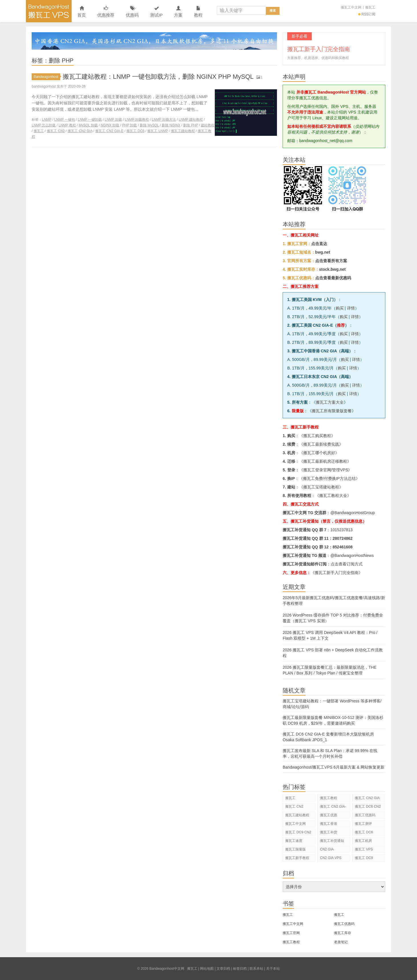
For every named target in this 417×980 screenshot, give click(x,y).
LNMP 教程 (67, 125)
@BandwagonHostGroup (353, 513)
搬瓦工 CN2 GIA (80, 131)
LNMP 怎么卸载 (44, 125)
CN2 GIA (327, 849)
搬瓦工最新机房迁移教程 (325, 461)
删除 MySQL (149, 125)
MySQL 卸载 (88, 125)
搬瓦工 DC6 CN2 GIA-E (368, 808)
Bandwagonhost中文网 (49, 11)
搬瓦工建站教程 (183, 131)
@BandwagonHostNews (352, 555)
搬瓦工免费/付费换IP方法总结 (329, 478)
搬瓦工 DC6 (135, 131)
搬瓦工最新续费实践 (321, 444)
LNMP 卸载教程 (137, 120)
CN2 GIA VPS (331, 858)
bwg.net (323, 252)
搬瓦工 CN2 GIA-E (109, 131)
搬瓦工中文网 (351, 7)
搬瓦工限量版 (295, 849)
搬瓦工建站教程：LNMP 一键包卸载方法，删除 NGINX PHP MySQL (158, 77)
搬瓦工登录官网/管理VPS (326, 470)
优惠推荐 (106, 12)
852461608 (343, 547)
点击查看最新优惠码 (333, 278)
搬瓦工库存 (343, 933)
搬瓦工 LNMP (157, 131)
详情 (351, 308)
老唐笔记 (341, 942)
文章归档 (223, 969)
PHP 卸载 (129, 125)
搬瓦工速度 (294, 841)
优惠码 (132, 12)
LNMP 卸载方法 (164, 120)
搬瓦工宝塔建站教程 (321, 487)
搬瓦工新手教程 (297, 858)
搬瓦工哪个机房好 (319, 453)
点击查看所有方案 (331, 261)
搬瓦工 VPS (364, 849)
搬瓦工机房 (363, 841)
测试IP (156, 12)
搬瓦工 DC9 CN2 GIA (298, 833)
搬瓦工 (370, 7)
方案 (178, 12)
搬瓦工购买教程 (317, 436)
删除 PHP (191, 125)
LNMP (47, 120)
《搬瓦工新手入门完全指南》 (337, 573)
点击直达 (319, 244)
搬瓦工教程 (329, 798)
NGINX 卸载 (110, 125)
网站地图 (207, 969)
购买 (340, 308)
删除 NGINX (171, 125)
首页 (82, 12)
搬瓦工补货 (329, 832)
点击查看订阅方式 (347, 564)
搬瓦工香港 (329, 824)
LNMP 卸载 (113, 120)
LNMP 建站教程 (191, 120)
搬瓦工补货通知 (332, 841)
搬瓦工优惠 (329, 815)
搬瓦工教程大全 (333, 496)
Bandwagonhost (47, 77)
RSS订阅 (367, 14)
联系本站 (256, 969)
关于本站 (273, 969)
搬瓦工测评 (363, 824)
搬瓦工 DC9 (364, 858)
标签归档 (240, 969)
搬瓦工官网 (291, 933)
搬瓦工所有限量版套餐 (332, 411)
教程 (198, 12)
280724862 (343, 538)
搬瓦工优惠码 (365, 815)
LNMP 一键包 (64, 120)
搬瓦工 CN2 (56, 131)
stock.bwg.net (332, 269)
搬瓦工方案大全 (330, 402)
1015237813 (341, 530)
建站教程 (208, 125)
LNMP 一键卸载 (90, 120)
